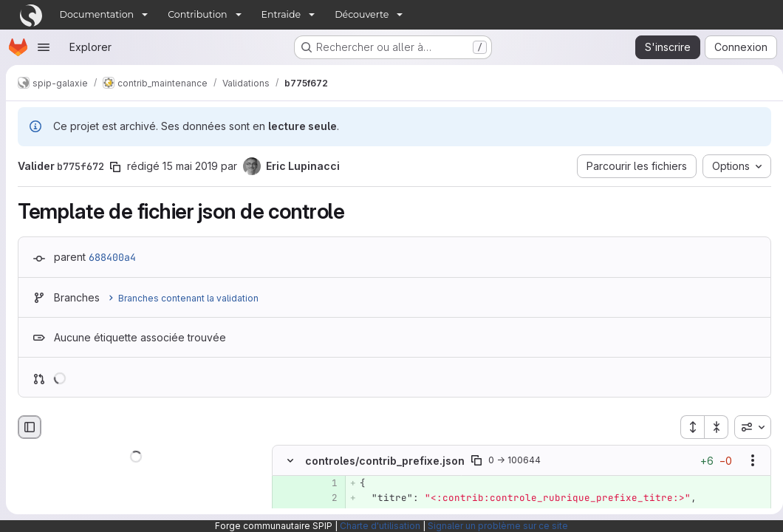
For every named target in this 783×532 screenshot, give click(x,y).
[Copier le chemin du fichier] (476, 460)
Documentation (97, 14)
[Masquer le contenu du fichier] (290, 460)
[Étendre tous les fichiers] (686, 427)
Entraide (281, 14)
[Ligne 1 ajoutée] (325, 483)
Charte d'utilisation (380, 526)
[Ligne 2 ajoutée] (325, 498)
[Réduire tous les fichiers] (711, 427)
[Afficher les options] (747, 460)
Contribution (197, 14)
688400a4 (112, 257)
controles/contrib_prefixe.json (385, 461)
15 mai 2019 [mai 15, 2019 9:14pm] (190, 166)
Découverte (362, 14)
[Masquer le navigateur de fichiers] (30, 427)
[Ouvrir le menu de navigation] (44, 47)
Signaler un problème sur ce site (498, 526)
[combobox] (747, 427)
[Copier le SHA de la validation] (115, 167)
